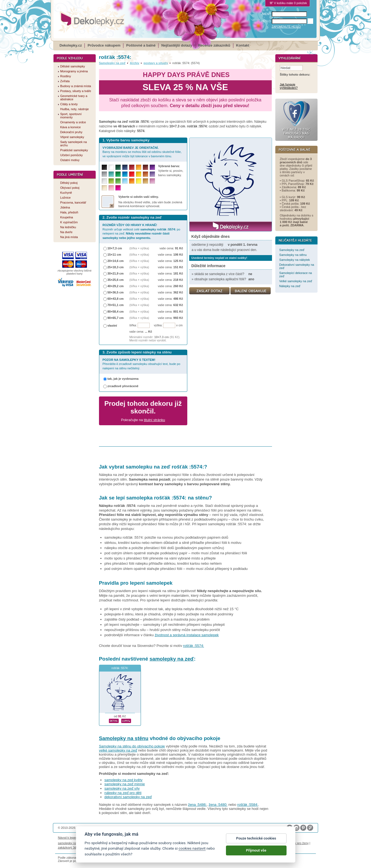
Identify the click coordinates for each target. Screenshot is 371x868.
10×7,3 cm (115, 248)
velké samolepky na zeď (118, 750)
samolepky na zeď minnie (125, 784)
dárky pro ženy (299, 843)
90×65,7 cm (116, 318)
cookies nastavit (192, 851)
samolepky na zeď (172, 659)
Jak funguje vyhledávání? (289, 86)
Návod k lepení (68, 838)
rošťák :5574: (194, 646)
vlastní (112, 325)
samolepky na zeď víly (122, 788)
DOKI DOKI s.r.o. (120, 828)
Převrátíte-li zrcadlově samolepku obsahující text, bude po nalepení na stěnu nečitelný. (141, 364)
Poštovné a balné (141, 45)
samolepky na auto (71, 843)
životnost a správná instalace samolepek (187, 635)
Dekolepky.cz (71, 45)
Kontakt (243, 45)
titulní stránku (155, 420)
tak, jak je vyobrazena (123, 379)
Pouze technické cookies (256, 841)
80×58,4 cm (116, 312)
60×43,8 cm (116, 299)
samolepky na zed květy (124, 780)
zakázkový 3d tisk (70, 847)
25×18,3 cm (116, 267)
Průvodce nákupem (104, 45)
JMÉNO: (267, 14)
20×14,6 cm (116, 261)
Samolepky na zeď (112, 63)
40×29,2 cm (116, 286)
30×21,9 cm (116, 273)
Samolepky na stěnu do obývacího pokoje (132, 746)
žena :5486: (197, 805)
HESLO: (266, 21)
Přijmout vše (256, 853)
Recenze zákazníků (214, 45)
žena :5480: (218, 805)
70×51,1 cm (116, 305)
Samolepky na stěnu (124, 738)
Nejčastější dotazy (177, 45)
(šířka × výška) (139, 248)
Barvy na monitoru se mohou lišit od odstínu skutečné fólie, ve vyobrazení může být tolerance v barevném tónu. (142, 152)
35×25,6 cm (116, 280)
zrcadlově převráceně (123, 386)
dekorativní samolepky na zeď (128, 797)
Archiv (134, 63)
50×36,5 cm (116, 292)
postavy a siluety (156, 63)
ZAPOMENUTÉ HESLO (286, 27)
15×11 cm (114, 255)
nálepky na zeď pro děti (123, 793)
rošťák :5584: (248, 805)
